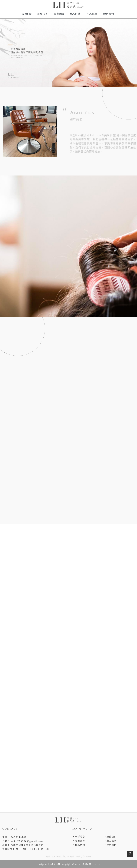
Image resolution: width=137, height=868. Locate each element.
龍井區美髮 (68, 856)
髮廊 (78, 856)
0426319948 (19, 837)
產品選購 (112, 841)
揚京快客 (56, 864)
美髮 (48, 856)
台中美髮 (57, 856)
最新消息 (80, 836)
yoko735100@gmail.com (27, 841)
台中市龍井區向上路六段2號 (27, 845)
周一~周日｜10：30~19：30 (33, 849)
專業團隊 (80, 841)
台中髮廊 (87, 856)
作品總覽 (80, 845)
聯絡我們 (112, 845)
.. (81, 864)
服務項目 (112, 836)
